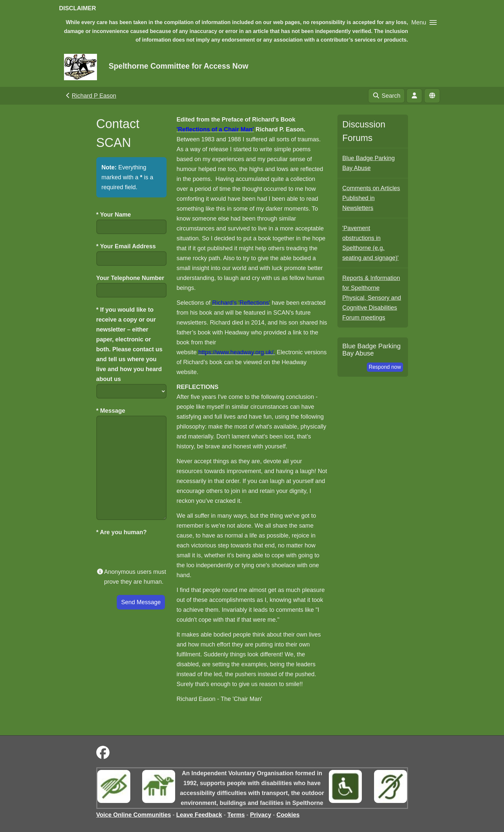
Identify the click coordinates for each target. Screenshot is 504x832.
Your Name (114, 215)
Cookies (288, 815)
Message (111, 411)
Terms (236, 815)
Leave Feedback (199, 815)
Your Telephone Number (130, 278)
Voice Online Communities (134, 815)
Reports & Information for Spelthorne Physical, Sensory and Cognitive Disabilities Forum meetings (372, 298)
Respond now (385, 367)
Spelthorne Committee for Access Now (178, 66)
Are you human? (122, 532)
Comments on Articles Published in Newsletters (371, 198)
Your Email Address (126, 246)
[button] (424, 22)
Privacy (261, 815)
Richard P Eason (90, 96)
